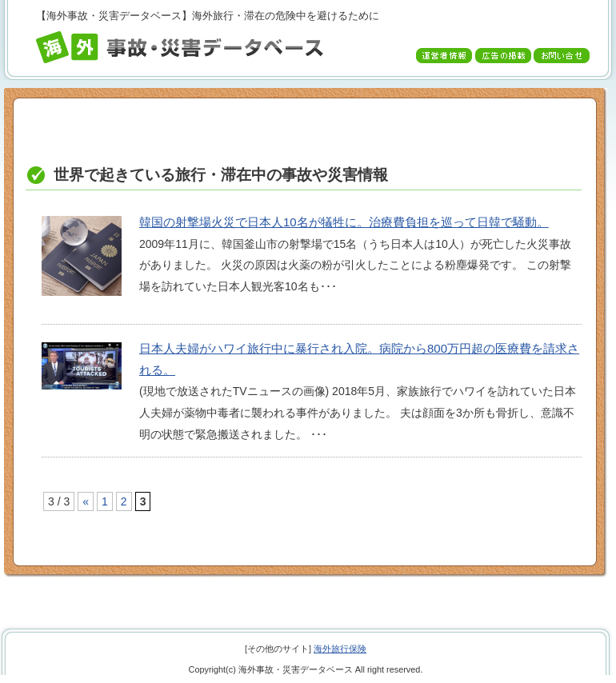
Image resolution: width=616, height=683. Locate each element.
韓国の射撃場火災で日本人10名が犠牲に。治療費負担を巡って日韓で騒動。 (344, 222)
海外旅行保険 (340, 649)
